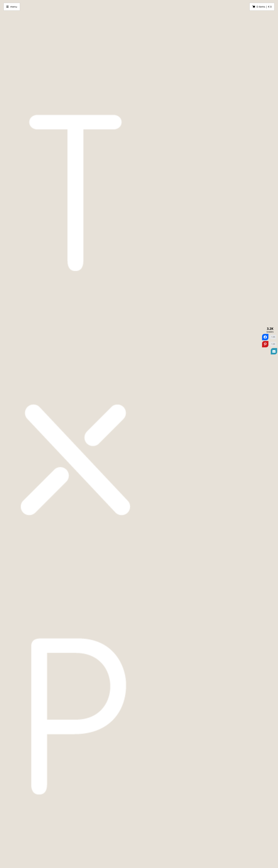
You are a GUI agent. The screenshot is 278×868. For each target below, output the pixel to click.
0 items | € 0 (264, 7)
